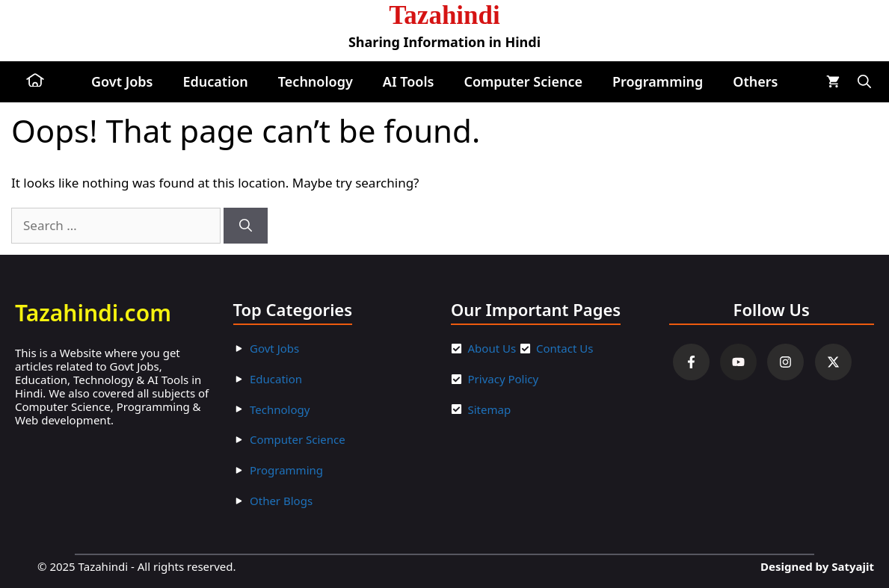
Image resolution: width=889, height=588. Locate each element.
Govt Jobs (122, 81)
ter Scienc (313, 439)
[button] (864, 82)
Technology (316, 81)
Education (215, 81)
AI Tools (409, 81)
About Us (492, 348)
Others (755, 81)
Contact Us (565, 348)
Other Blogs (281, 501)
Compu (269, 439)
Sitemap (490, 409)
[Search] (246, 226)
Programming (658, 81)
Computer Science (523, 81)
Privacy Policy (504, 379)
